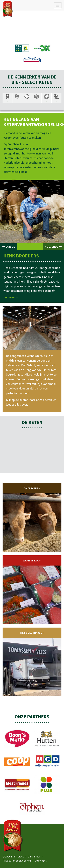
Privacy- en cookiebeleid (17, 861)
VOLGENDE (54, 247)
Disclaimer (34, 856)
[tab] (8, 98)
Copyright (41, 861)
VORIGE (9, 247)
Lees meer (11, 297)
